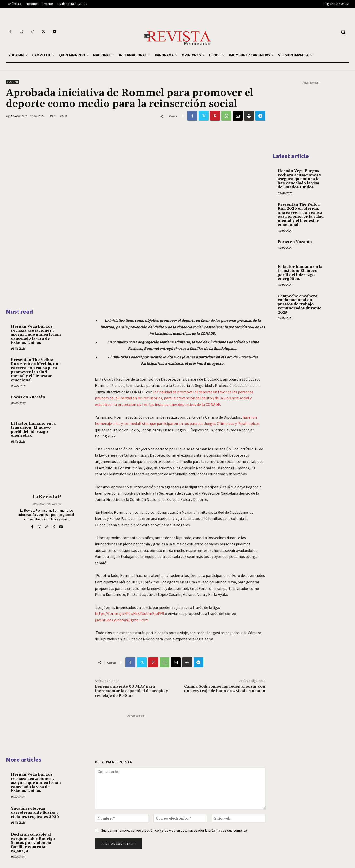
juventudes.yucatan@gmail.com (122, 620)
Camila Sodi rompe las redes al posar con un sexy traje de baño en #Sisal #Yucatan (225, 689)
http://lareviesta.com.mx (47, 504)
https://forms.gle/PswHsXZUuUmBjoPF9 (130, 613)
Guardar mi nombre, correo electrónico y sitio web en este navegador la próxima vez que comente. (174, 830)
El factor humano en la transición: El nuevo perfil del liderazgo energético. (33, 430)
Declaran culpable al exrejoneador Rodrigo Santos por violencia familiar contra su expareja (33, 843)
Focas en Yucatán (28, 397)
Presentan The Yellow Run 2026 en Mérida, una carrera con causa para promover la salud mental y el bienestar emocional (36, 370)
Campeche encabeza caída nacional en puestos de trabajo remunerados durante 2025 (300, 304)
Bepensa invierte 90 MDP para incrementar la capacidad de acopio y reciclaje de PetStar (131, 691)
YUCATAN (12, 82)
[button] (343, 32)
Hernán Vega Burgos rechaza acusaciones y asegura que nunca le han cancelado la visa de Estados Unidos (36, 335)
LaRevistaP (18, 116)
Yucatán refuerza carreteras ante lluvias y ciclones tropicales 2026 (35, 812)
